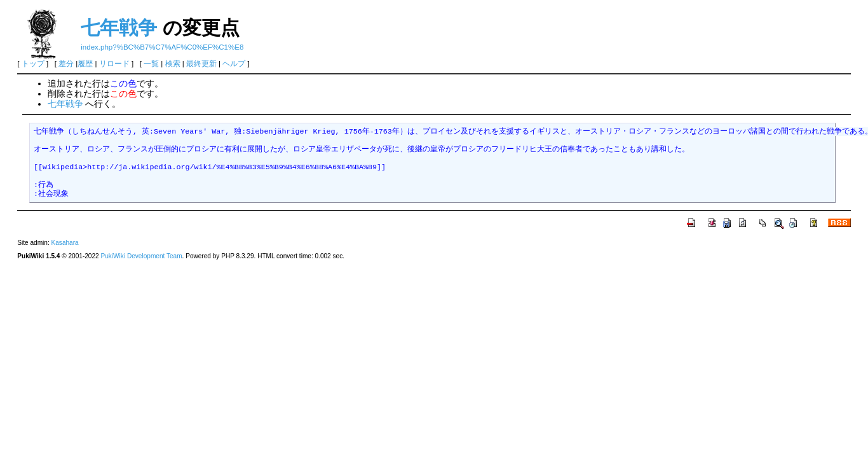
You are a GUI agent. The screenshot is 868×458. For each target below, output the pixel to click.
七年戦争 (119, 28)
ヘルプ (234, 64)
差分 (66, 64)
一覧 (151, 64)
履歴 (85, 64)
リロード (114, 64)
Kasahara (65, 243)
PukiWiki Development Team (141, 256)
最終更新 (201, 64)
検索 (173, 64)
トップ (33, 64)
